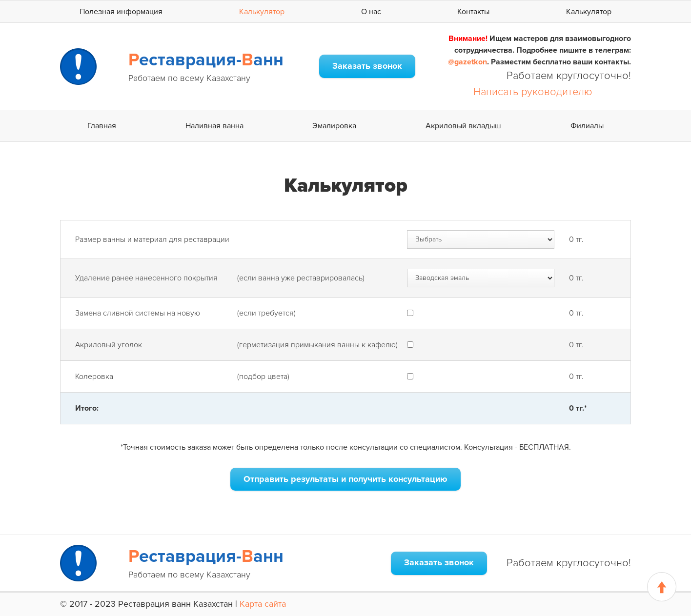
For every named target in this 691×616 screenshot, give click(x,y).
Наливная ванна (214, 126)
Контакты (473, 12)
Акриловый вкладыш (463, 126)
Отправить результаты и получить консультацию (345, 479)
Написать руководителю (533, 92)
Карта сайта (263, 604)
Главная (102, 126)
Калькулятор (262, 12)
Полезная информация (121, 12)
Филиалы (587, 126)
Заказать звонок (367, 66)
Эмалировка (334, 126)
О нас (371, 12)
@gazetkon (467, 62)
